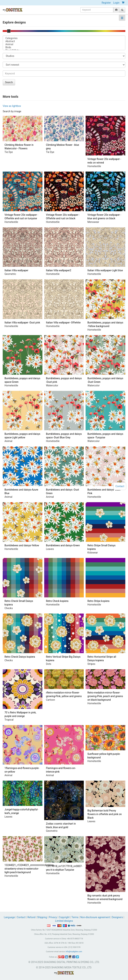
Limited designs (64, 921)
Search (9, 82)
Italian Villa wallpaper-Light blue (105, 270)
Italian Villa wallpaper (16, 270)
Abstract (64, 41)
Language (10, 917)
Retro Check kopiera (57, 601)
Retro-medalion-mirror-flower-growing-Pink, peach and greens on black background (105, 696)
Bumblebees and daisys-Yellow (22, 545)
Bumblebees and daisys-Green (63, 545)
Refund (31, 917)
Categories (64, 38)
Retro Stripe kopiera (98, 601)
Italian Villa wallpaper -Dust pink (22, 323)
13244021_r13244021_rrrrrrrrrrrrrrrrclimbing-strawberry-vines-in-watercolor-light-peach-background (29, 869)
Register (106, 3)
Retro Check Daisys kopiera (20, 657)
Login (116, 3)
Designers (117, 917)
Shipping (42, 917)
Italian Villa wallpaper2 (59, 270)
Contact (21, 917)
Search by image (12, 111)
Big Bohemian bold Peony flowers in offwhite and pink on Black (105, 814)
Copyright (64, 917)
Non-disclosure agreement (95, 917)
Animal (64, 44)
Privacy (53, 917)
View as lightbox (12, 106)
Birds (64, 47)
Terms (75, 917)
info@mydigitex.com (74, 952)
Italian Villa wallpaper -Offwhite (63, 323)
